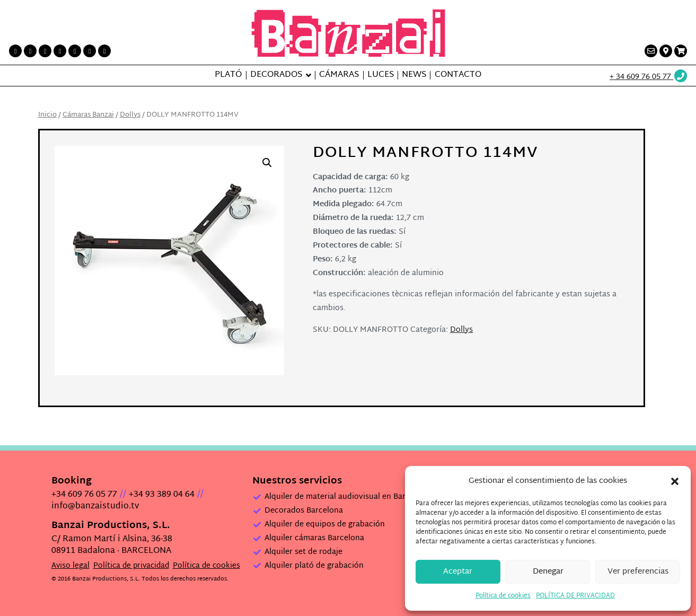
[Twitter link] (30, 51)
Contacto (458, 75)
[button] (675, 481)
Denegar (548, 572)
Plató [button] (228, 75)
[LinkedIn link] (75, 51)
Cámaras (339, 75)
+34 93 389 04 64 (162, 495)
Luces (381, 75)
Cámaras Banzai (88, 115)
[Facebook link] (15, 51)
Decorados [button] (276, 75)
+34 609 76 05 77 (84, 495)
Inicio (47, 115)
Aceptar (458, 572)
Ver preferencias (638, 572)
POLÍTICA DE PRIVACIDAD (575, 596)
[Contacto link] (651, 51)
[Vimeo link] (90, 51)
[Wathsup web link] (649, 77)
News (414, 75)
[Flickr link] (104, 51)
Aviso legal (71, 566)
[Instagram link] (60, 51)
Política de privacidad (131, 566)
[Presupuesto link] (681, 51)
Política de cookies (503, 596)
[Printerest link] (45, 51)
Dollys (130, 115)
